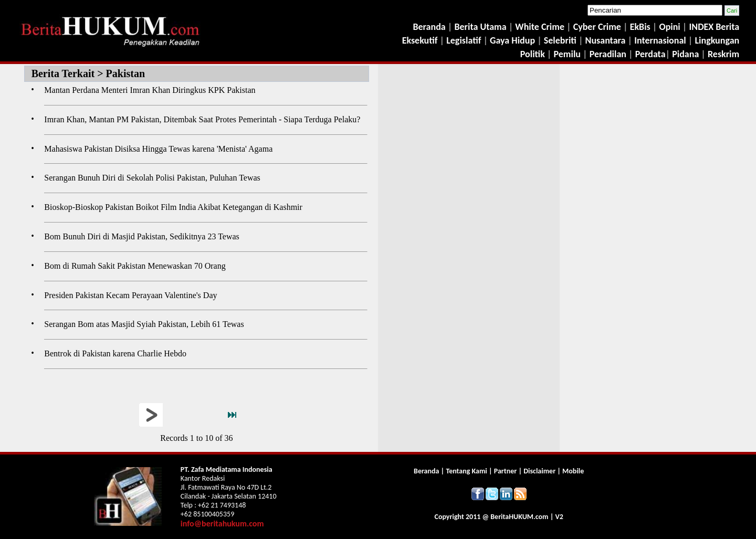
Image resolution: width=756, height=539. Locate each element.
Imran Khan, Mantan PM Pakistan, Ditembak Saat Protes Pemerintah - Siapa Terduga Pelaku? (202, 119)
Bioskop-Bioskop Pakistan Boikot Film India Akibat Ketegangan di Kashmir (173, 207)
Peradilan (607, 54)
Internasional (660, 40)
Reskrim (723, 54)
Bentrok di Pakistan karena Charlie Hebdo (115, 353)
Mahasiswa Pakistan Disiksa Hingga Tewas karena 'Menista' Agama (158, 149)
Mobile (573, 471)
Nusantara (606, 40)
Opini (668, 27)
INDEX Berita (715, 27)
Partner (505, 471)
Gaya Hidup (511, 40)
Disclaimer (539, 471)
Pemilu (568, 54)
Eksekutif (421, 40)
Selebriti (560, 40)
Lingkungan (717, 40)
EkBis (641, 27)
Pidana (685, 54)
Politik (533, 54)
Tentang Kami (467, 471)
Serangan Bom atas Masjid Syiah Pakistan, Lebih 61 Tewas (144, 324)
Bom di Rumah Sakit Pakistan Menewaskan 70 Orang (135, 266)
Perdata (650, 54)
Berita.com (519, 517)
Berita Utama (481, 27)
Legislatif (464, 40)
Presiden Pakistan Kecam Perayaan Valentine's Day (130, 295)
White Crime (541, 27)
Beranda (429, 27)
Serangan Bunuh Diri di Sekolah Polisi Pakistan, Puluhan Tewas (152, 178)
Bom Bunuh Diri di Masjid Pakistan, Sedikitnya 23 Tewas (141, 236)
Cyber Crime (598, 27)
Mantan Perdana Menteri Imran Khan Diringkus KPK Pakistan (150, 90)
